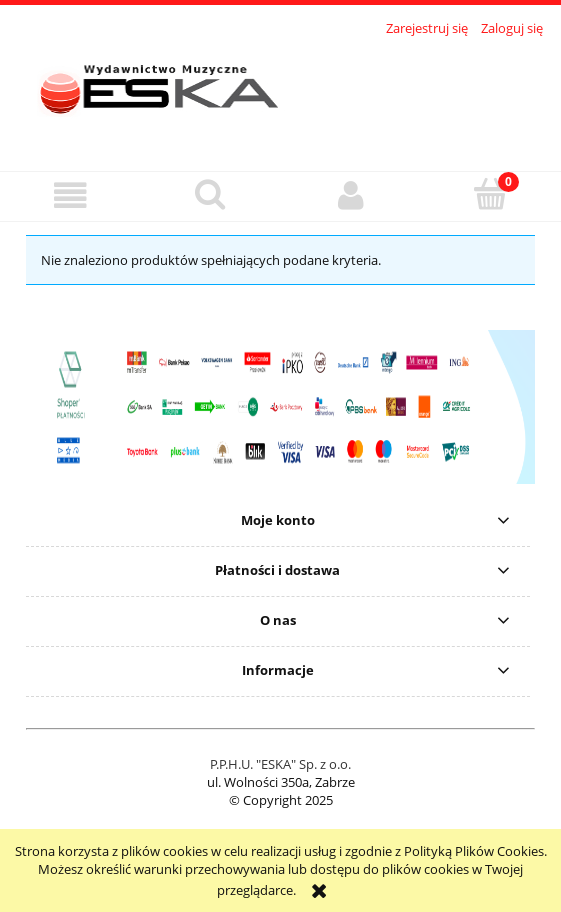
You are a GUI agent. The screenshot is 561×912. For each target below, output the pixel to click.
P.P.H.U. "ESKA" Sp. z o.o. (280, 764)
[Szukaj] (210, 194)
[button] (70, 195)
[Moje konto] (351, 195)
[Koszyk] (491, 194)
